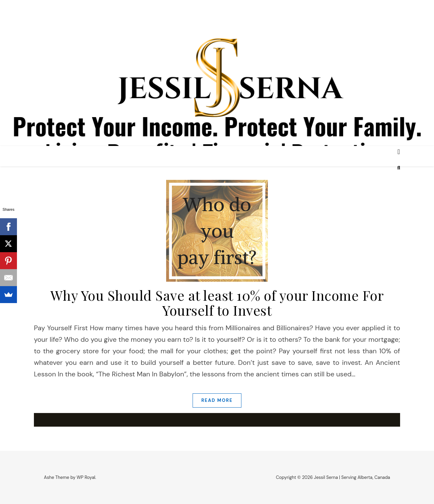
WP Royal (86, 477)
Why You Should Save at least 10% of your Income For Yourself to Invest (217, 303)
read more (217, 400)
